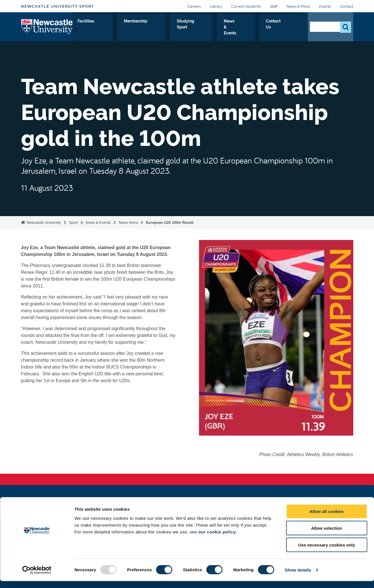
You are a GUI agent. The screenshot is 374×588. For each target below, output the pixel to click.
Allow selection (326, 535)
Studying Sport (227, 31)
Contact (347, 6)
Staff (274, 6)
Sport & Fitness (90, 31)
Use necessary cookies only (327, 552)
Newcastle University (43, 222)
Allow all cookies (327, 518)
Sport (73, 222)
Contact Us (290, 31)
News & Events (260, 31)
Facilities (160, 28)
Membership (192, 28)
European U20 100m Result (170, 222)
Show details (298, 577)
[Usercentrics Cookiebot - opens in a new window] (37, 577)
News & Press (298, 6)
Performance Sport (126, 31)
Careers (194, 6)
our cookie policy (217, 538)
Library (216, 6)
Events (325, 6)
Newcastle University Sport (58, 6)
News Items (128, 222)
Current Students (246, 6)
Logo (47, 30)
